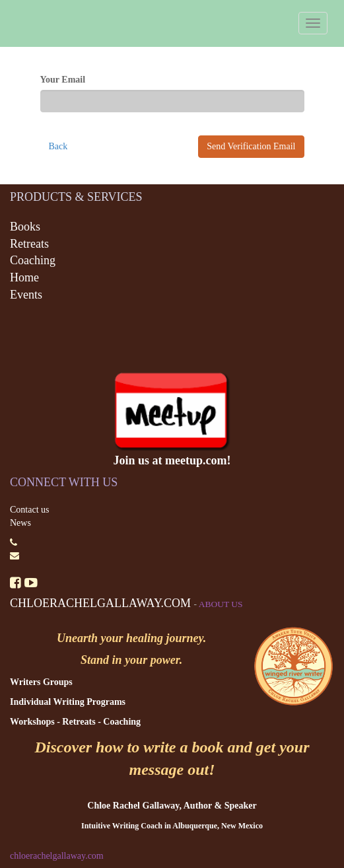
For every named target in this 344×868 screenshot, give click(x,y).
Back (58, 146)
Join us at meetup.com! (172, 460)
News (20, 523)
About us (221, 604)
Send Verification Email (251, 146)
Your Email (63, 80)
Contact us (30, 510)
